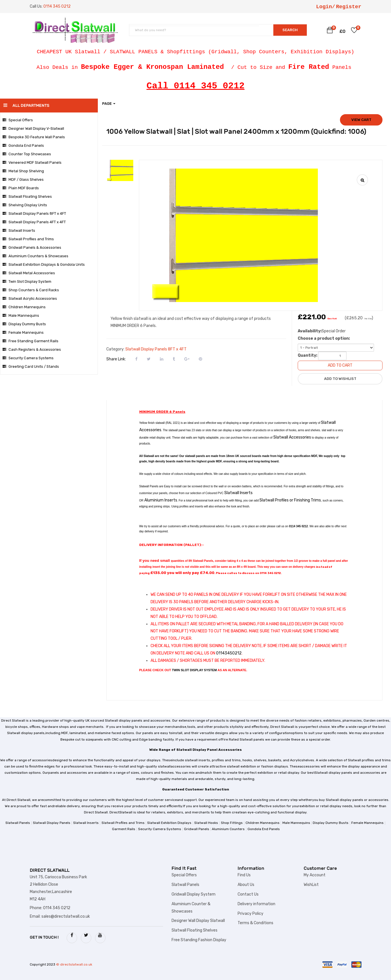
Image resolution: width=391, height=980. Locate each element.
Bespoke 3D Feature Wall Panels (34, 137)
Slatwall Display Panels (52, 823)
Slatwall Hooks (206, 823)
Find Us (244, 875)
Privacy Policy (251, 914)
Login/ (326, 7)
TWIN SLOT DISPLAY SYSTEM (194, 670)
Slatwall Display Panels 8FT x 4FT (34, 213)
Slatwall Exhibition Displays (169, 823)
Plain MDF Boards (21, 188)
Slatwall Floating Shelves (27, 196)
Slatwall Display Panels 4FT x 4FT (34, 222)
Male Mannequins (21, 315)
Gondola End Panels (23, 145)
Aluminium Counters (228, 829)
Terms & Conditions (255, 923)
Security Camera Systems (28, 358)
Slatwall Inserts (19, 230)
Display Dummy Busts (24, 324)
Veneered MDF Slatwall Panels (32, 162)
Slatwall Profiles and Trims (28, 239)
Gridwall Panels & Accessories (32, 247)
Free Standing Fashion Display (199, 940)
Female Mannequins (23, 332)
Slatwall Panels (18, 823)
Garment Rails (124, 829)
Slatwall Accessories (292, 437)
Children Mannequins (24, 307)
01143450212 (229, 653)
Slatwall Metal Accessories (29, 273)
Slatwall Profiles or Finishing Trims (290, 500)
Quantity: (307, 355)
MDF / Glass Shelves (23, 179)
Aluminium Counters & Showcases (35, 256)
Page (109, 104)
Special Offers (18, 120)
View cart (361, 120)
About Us (246, 885)
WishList (311, 885)
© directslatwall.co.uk (74, 964)
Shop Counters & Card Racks (31, 290)
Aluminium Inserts (161, 500)
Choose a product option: (324, 338)
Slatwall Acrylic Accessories (30, 298)
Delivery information (256, 904)
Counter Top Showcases (27, 154)
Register (349, 7)
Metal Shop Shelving (23, 171)
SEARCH (290, 30)
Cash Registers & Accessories (32, 349)
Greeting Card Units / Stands (31, 366)
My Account (315, 875)
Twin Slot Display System (27, 281)
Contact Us (248, 894)
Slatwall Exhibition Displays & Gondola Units (44, 264)
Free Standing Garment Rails (30, 341)
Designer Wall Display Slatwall (198, 921)
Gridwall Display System (194, 894)
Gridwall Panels (197, 829)
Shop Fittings (232, 823)
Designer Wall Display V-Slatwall (33, 128)
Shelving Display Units (25, 205)
